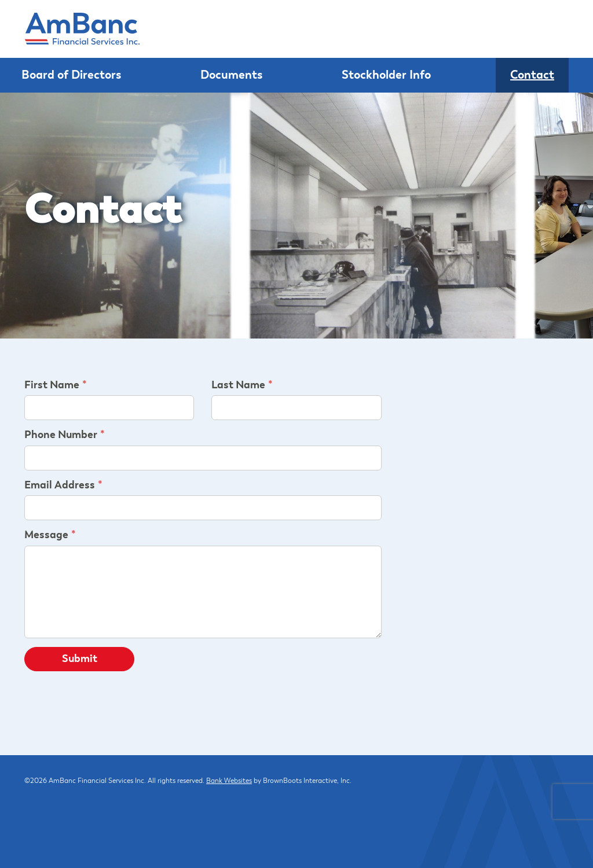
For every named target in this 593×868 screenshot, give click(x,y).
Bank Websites (229, 781)
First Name (52, 385)
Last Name (238, 385)
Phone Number (61, 435)
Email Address (60, 486)
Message (46, 535)
